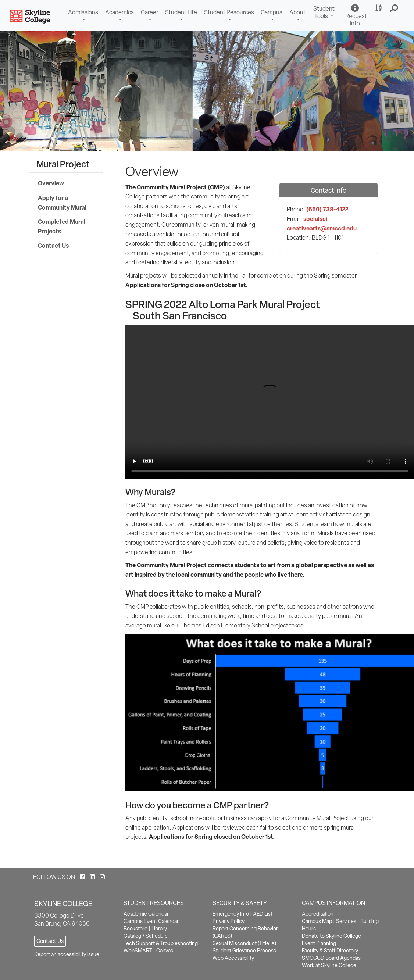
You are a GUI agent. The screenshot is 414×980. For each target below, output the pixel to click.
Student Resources (229, 12)
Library (159, 929)
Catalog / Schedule (146, 936)
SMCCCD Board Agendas (331, 958)
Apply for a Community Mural (62, 203)
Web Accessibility (233, 958)
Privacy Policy (229, 921)
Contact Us (53, 246)
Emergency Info (231, 914)
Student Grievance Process (244, 951)
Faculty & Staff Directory (330, 951)
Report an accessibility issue (67, 954)
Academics (119, 12)
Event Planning (319, 943)
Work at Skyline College (329, 965)
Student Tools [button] (325, 13)
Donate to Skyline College (331, 936)
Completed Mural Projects (62, 226)
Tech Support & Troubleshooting (161, 943)
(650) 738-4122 (327, 209)
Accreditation (318, 914)
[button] (394, 8)
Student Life (181, 12)
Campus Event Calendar (151, 921)
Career (149, 12)
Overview (51, 183)
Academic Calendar (146, 914)
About (297, 12)
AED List (263, 914)
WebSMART (138, 951)
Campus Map (317, 921)
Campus (272, 12)
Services (346, 921)
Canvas (165, 951)
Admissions (83, 12)
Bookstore (135, 929)
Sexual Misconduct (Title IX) (244, 943)
